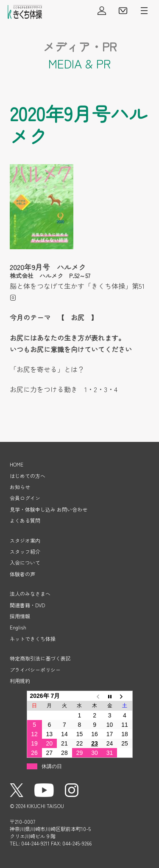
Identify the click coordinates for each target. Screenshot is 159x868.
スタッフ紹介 (25, 551)
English (18, 627)
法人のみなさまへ (30, 593)
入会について (25, 562)
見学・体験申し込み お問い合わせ (49, 509)
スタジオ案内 (25, 540)
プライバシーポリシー (35, 670)
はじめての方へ (28, 476)
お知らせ (20, 487)
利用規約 (20, 681)
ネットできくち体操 (33, 639)
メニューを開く (144, 11)
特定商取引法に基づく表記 (40, 658)
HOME (17, 464)
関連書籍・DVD (27, 605)
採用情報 (20, 616)
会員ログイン (102, 11)
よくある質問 (25, 520)
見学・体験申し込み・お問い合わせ (123, 11)
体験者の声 (22, 574)
